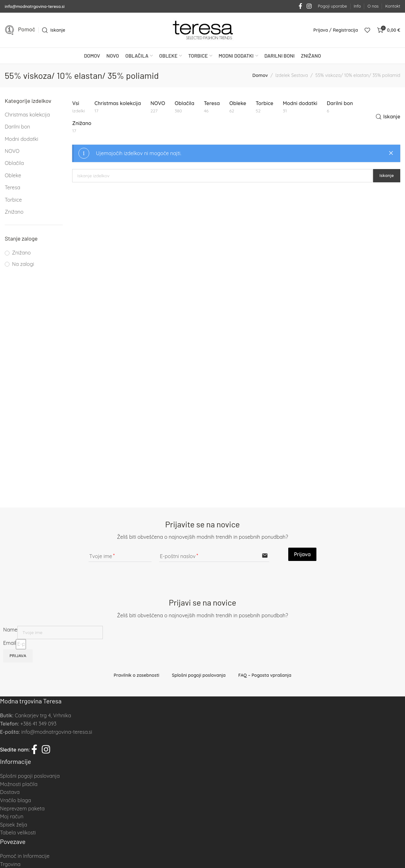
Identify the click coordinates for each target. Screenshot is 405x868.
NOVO (12, 151)
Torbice (13, 200)
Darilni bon (17, 127)
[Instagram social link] (309, 6)
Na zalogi (23, 264)
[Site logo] (202, 30)
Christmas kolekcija (27, 115)
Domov (260, 75)
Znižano (14, 212)
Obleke (13, 175)
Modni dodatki (22, 139)
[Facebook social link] (300, 6)
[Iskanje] (53, 30)
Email (9, 643)
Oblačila (14, 163)
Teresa (12, 187)
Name (10, 630)
